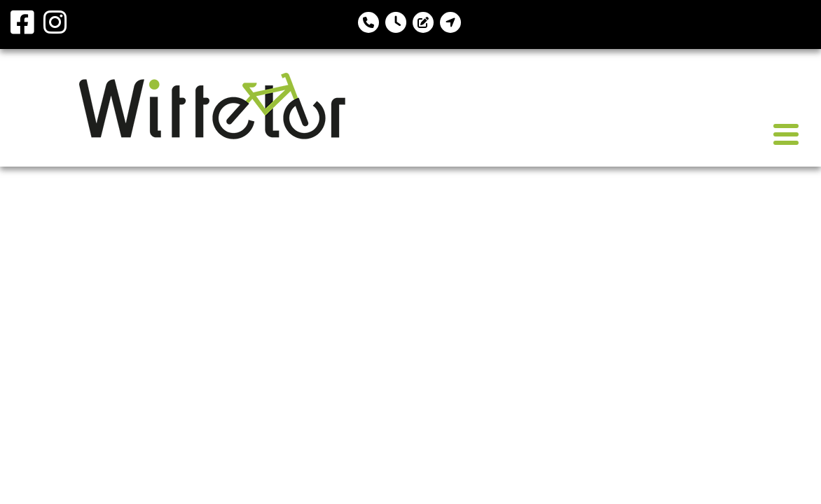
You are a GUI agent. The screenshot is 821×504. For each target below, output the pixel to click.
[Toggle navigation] (786, 134)
